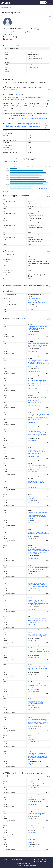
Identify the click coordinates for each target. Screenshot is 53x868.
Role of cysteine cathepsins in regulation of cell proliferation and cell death (38, 668)
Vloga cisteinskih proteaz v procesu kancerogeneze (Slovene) (38, 568)
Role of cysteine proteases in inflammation (36, 739)
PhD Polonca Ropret (34, 591)
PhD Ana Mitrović (33, 422)
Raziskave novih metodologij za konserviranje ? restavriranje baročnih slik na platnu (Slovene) (38, 585)
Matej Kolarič (32, 202)
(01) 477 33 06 (8, 35)
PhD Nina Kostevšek (34, 405)
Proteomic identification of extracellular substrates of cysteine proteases (38, 651)
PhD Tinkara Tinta (33, 351)
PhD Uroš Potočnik (34, 523)
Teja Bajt (30, 237)
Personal (6, 89)
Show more (44, 188)
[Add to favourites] (50, 17)
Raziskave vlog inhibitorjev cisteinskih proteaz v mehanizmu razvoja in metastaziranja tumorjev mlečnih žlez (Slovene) (38, 602)
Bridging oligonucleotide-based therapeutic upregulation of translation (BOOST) (37, 328)
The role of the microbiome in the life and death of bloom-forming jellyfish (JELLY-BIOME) (38, 345)
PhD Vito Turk (32, 833)
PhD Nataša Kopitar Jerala (36, 710)
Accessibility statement (29, 866)
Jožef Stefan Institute (34, 298)
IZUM (20, 864)
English (19, 859)
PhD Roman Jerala (33, 334)
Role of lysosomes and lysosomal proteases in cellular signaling (38, 635)
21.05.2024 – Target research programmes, (29, 119)
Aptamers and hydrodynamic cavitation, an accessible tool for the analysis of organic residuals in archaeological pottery (39, 434)
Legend (23, 319)
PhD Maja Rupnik (33, 558)
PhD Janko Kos (32, 764)
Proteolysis (31, 842)
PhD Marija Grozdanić (34, 225)
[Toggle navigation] (50, 3)
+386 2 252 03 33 (40, 859)
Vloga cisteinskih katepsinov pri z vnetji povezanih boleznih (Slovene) (38, 533)
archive (44, 119)
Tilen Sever (31, 213)
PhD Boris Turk (32, 388)
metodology (18, 95)
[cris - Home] (6, 3)
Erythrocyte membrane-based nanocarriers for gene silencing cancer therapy (37, 399)
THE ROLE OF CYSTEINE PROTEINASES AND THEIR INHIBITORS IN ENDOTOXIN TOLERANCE (36, 703)
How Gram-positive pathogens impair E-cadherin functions (37, 482)
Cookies (19, 866)
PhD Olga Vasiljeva (33, 609)
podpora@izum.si (40, 861)
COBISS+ (14, 89)
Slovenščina (9, 859)
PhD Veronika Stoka (34, 691)
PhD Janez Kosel (33, 440)
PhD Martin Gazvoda (34, 371)
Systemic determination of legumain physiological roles (36, 451)
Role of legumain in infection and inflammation (38, 498)
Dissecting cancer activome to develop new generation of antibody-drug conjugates (37, 382)
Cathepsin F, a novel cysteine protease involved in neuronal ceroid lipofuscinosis (37, 685)
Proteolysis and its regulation (37, 799)
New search (4, 8)
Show (5, 191)
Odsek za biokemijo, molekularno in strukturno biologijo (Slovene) (39, 301)
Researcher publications (11, 13)
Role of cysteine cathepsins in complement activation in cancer (38, 466)
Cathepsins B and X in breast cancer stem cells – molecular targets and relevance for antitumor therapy (38, 416)
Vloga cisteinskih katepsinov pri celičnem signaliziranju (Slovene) (38, 619)
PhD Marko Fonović (34, 456)
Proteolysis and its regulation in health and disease (37, 785)
